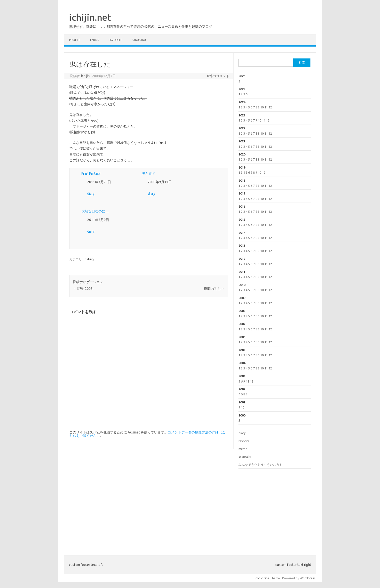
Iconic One (262, 578)
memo (243, 449)
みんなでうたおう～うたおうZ (260, 465)
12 (270, 107)
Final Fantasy (91, 173)
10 (262, 107)
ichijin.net (90, 17)
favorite (115, 40)
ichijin (85, 76)
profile (75, 40)
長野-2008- (83, 289)
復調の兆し (214, 289)
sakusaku (139, 40)
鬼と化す (149, 173)
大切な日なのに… (95, 211)
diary (91, 194)
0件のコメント (218, 76)
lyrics (95, 40)
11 (266, 107)
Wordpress (308, 578)
